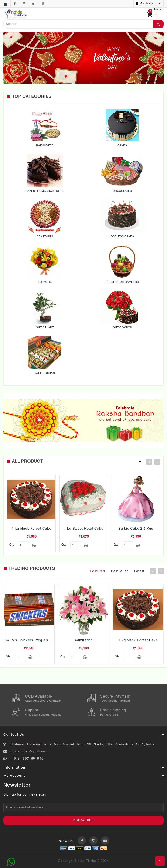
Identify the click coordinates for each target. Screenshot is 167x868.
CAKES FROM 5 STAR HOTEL (45, 191)
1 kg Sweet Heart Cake (84, 529)
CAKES (122, 146)
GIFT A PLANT (45, 328)
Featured (97, 571)
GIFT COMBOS (122, 328)
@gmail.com (38, 752)
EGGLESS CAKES (122, 237)
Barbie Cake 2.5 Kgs (136, 529)
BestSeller (119, 571)
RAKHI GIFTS (45, 146)
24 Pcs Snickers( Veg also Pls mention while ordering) (51, 640)
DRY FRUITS (45, 237)
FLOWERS (45, 282)
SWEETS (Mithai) (45, 373)
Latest (139, 571)
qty (12, 545)
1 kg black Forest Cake (31, 529)
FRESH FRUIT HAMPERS (122, 282)
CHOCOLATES (122, 191)
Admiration (84, 640)
